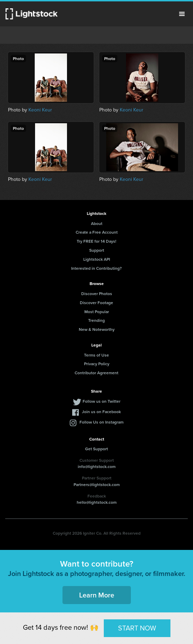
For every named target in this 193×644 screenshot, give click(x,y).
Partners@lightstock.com (97, 484)
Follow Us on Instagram (102, 422)
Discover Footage (96, 303)
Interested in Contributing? (96, 268)
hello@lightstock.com (97, 502)
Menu (182, 14)
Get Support (96, 449)
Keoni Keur (40, 110)
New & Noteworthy (97, 329)
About (97, 223)
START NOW (137, 628)
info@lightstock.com (97, 466)
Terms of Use (96, 355)
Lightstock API (97, 259)
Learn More (97, 595)
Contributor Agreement (96, 373)
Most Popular (97, 312)
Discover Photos (97, 294)
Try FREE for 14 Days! (96, 241)
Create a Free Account (97, 232)
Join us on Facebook (101, 412)
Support (97, 250)
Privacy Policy (97, 364)
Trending (96, 320)
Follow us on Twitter (102, 401)
